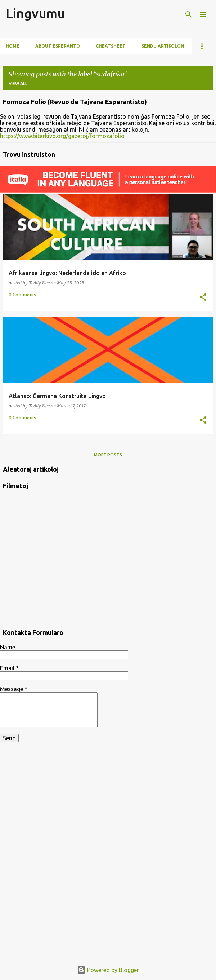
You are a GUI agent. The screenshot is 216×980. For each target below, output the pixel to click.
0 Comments (22, 295)
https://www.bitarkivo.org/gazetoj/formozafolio (62, 136)
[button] (203, 297)
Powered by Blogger (108, 970)
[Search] (189, 14)
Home (13, 46)
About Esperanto (58, 46)
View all (18, 83)
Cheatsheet (111, 46)
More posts (108, 455)
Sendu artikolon (163, 46)
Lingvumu (35, 13)
